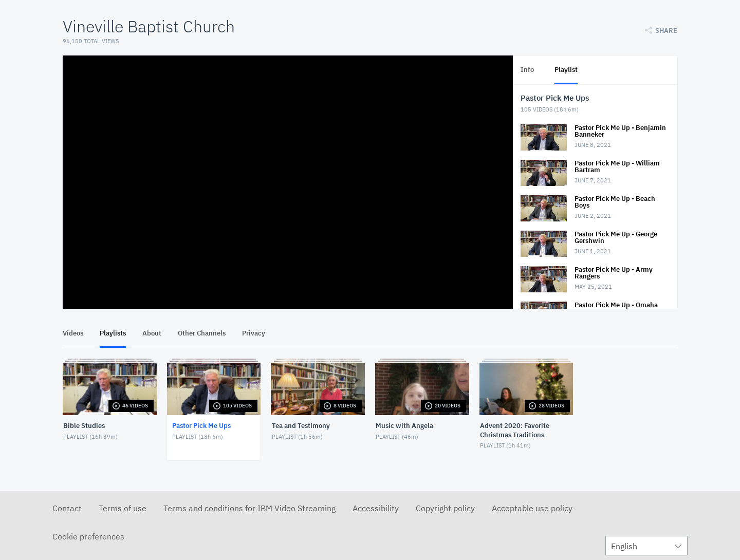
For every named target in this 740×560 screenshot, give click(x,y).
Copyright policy (445, 508)
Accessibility (376, 508)
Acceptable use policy (532, 508)
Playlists (113, 333)
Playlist (566, 70)
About (152, 333)
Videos (73, 333)
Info (527, 70)
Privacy (254, 333)
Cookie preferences (88, 536)
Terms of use (123, 508)
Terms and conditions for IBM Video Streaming (249, 508)
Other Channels (202, 333)
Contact (67, 508)
